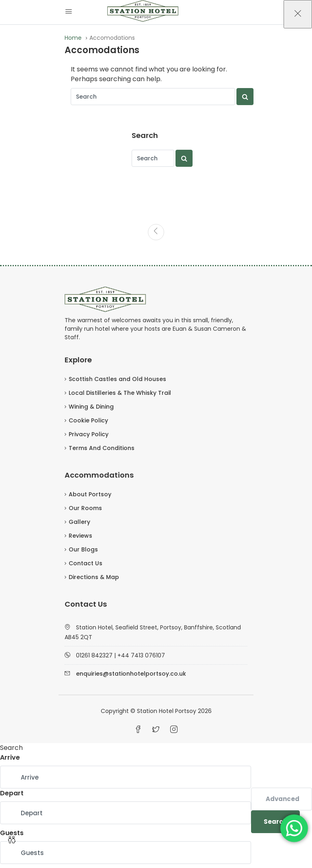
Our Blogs (83, 549)
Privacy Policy (89, 434)
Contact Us (86, 563)
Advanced (283, 799)
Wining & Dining (91, 407)
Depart (12, 793)
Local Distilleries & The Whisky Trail (120, 393)
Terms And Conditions (102, 448)
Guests (12, 833)
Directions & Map (94, 577)
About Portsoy (90, 494)
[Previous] (156, 232)
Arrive (10, 757)
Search (275, 822)
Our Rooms (85, 508)
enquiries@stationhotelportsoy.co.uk (131, 674)
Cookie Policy (88, 420)
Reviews (80, 536)
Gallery (79, 522)
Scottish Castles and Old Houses (117, 379)
